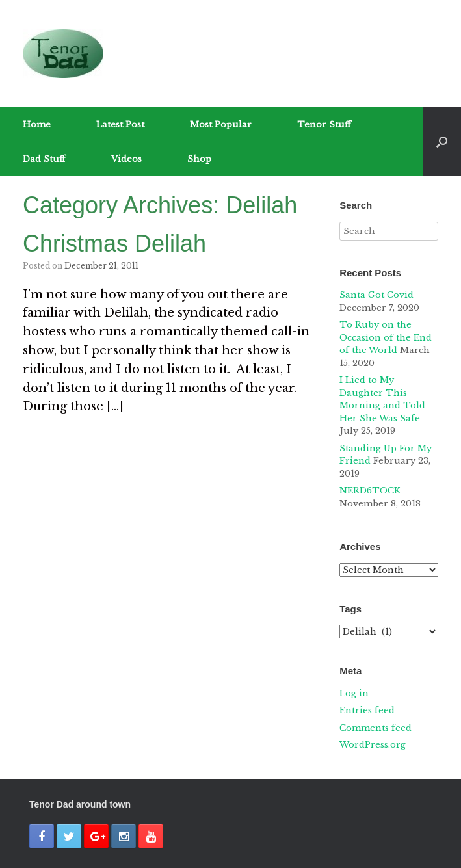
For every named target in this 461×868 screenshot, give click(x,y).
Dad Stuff (44, 159)
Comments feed (375, 728)
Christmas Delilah (114, 243)
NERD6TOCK (370, 491)
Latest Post (120, 125)
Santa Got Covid (376, 295)
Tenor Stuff (324, 125)
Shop (199, 159)
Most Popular (221, 125)
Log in (354, 693)
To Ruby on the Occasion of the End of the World (386, 337)
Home (37, 125)
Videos (126, 159)
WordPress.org (373, 745)
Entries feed (367, 710)
